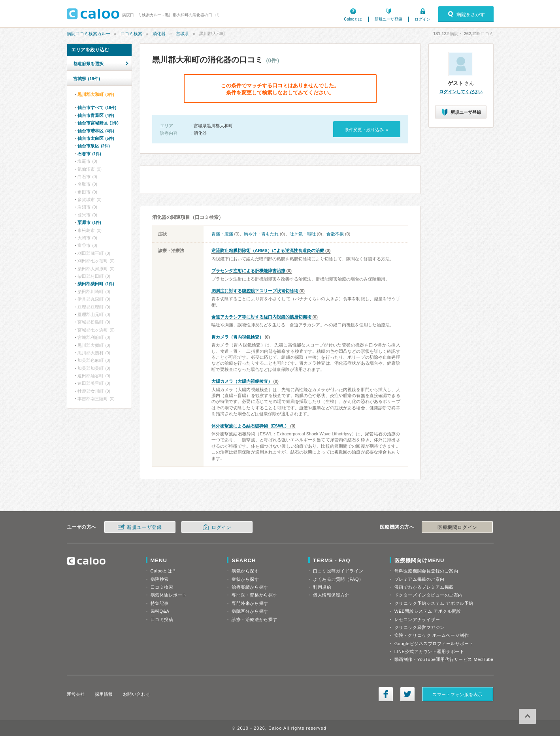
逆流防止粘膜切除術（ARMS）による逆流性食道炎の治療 (268, 250)
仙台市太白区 (96, 138)
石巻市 (89, 154)
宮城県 (182, 34)
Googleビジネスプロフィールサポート (434, 644)
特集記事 (160, 603)
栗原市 (89, 222)
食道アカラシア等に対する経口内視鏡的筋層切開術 (261, 317)
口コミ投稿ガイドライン (338, 571)
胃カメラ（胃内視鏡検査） (238, 337)
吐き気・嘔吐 (303, 234)
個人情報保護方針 (331, 595)
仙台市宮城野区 (98, 123)
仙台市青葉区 (96, 115)
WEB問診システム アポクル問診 (428, 611)
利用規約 (322, 587)
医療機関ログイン (457, 527)
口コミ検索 (131, 34)
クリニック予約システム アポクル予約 (434, 603)
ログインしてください (461, 92)
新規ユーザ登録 (388, 19)
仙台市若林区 (96, 131)
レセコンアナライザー (417, 619)
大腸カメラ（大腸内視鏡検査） (242, 381)
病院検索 (160, 579)
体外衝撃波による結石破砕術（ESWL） (250, 426)
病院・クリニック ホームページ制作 (432, 635)
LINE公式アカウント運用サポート (429, 651)
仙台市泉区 (94, 146)
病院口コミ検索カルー (89, 34)
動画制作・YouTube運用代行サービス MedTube (444, 659)
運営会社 (76, 694)
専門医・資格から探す (255, 595)
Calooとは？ (164, 571)
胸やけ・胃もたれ (261, 234)
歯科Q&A (160, 611)
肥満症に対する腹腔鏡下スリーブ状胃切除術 (255, 291)
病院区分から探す (250, 611)
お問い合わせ (137, 694)
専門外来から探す (250, 603)
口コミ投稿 (162, 619)
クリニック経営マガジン (420, 627)
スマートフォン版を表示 (457, 695)
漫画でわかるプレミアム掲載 (424, 587)
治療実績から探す (250, 587)
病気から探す (245, 571)
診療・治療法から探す (255, 619)
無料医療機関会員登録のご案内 (426, 571)
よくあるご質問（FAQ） (338, 579)
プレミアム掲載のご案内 (420, 579)
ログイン (422, 19)
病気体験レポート (169, 595)
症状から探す (245, 579)
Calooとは (353, 19)
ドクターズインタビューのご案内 (429, 595)
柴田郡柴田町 (96, 284)
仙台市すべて (97, 107)
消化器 (159, 34)
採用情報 (104, 694)
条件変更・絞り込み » (367, 130)
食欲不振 (335, 234)
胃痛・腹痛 (222, 234)
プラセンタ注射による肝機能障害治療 (248, 271)
